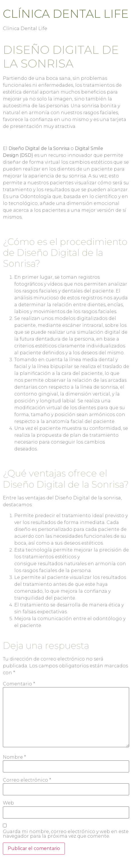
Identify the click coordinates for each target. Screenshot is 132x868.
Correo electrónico (27, 780)
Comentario (19, 684)
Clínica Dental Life (66, 14)
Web (8, 803)
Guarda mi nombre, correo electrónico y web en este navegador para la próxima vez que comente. (66, 834)
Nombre (14, 757)
